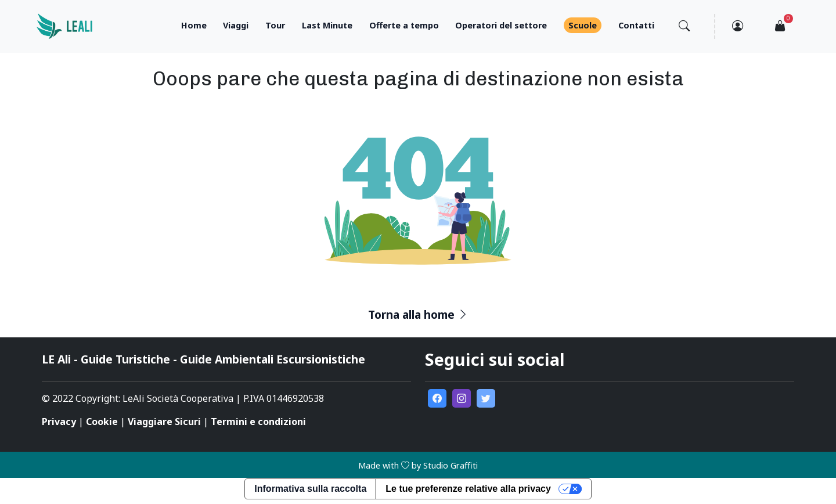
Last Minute (327, 25)
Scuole (583, 25)
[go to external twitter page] (486, 398)
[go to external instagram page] (462, 398)
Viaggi (236, 25)
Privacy (59, 422)
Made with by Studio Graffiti (418, 465)
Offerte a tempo (404, 25)
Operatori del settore (501, 25)
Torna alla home (418, 314)
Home (194, 25)
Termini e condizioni (258, 422)
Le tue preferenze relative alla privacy (468, 489)
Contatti (636, 25)
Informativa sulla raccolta (310, 489)
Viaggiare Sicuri (164, 422)
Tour (275, 25)
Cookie (102, 422)
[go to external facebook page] (437, 398)
